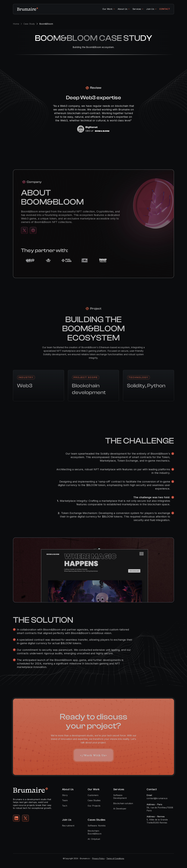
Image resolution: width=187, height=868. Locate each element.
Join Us (150, 9)
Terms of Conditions (115, 858)
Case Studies (94, 800)
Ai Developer (120, 809)
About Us (122, 9)
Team (65, 800)
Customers (93, 795)
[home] (27, 9)
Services (137, 9)
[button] (109, 9)
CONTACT (165, 9)
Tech (65, 806)
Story (65, 795)
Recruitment (68, 826)
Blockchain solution (123, 803)
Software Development (120, 797)
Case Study (29, 24)
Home (16, 24)
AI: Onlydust (94, 839)
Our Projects (94, 806)
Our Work (107, 9)
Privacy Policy (98, 858)
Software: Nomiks (97, 826)
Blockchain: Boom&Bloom (95, 832)
